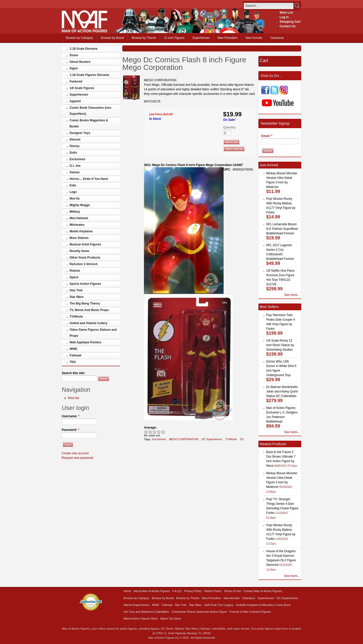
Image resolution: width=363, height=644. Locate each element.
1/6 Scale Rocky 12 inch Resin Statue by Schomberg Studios (280, 345)
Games (75, 172)
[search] (269, 6)
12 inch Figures (174, 38)
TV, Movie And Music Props (89, 310)
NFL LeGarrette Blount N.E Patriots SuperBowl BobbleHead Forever (282, 229)
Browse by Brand (112, 38)
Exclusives (77, 159)
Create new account (75, 453)
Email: (267, 136)
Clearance (277, 38)
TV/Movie (76, 317)
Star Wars (77, 297)
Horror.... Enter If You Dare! (89, 179)
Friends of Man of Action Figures (250, 612)
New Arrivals (254, 38)
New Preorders (228, 38)
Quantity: (230, 127)
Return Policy (213, 591)
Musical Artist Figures (85, 244)
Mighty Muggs (80, 205)
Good (155, 432)
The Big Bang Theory (85, 303)
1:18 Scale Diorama (83, 49)
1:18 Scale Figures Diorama (89, 75)
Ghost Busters (80, 62)
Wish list (73, 398)
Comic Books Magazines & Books (89, 123)
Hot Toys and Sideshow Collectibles (146, 612)
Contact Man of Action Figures (263, 591)
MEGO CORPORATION (184, 439)
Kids (73, 185)
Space (74, 277)
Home (127, 591)
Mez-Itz (75, 199)
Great (159, 432)
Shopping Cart (290, 22)
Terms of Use (233, 591)
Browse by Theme (144, 38)
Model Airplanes (81, 231)
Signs (74, 68)
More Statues (79, 238)
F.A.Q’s (177, 591)
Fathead (75, 355)
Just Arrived (159, 439)
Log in (284, 17)
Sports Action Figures (85, 284)
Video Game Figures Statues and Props (93, 333)
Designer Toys (80, 133)
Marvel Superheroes (137, 605)
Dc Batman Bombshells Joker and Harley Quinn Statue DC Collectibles (282, 391)
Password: (70, 430)
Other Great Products (85, 258)
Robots (75, 271)
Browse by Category (79, 38)
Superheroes (201, 38)
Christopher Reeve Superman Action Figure (199, 612)
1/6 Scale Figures (82, 88)
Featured (76, 81)
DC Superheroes (212, 439)
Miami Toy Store (171, 619)
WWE (73, 349)
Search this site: (73, 373)
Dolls (73, 153)
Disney (74, 146)
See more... (292, 295)
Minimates (77, 225)
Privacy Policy (193, 591)
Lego (73, 192)
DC (242, 439)
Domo (74, 55)
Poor (146, 432)
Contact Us (288, 26)
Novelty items (79, 251)
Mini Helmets (79, 218)
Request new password (78, 458)
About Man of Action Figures (152, 591)
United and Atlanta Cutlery (88, 323)
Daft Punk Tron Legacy (219, 605)
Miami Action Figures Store (141, 619)
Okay (150, 432)
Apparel (75, 101)
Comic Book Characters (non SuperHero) (90, 111)
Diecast (75, 139)
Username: (71, 416)
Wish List (286, 13)
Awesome (163, 432)
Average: (150, 428)
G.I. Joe (75, 166)
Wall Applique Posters (85, 342)
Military (75, 212)
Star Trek (76, 290)
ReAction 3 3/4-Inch (84, 264)
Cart (264, 61)
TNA (73, 362)
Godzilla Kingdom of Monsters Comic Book (263, 605)
